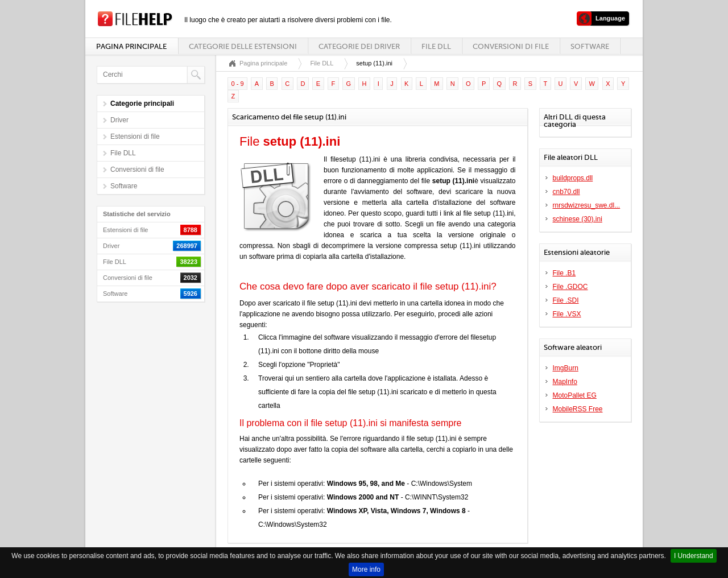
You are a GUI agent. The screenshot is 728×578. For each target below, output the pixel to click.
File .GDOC (570, 287)
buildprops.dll (573, 178)
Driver (119, 120)
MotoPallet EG (575, 395)
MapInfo (565, 382)
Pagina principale (131, 46)
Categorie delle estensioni (243, 46)
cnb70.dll (566, 192)
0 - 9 (238, 84)
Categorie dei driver (359, 46)
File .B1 (564, 273)
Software (590, 46)
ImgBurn (566, 368)
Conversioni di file (511, 46)
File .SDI (566, 300)
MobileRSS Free (578, 409)
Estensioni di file (135, 137)
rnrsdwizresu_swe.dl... (587, 205)
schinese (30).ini (578, 219)
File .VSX (567, 314)
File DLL (436, 46)
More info (366, 569)
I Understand (694, 556)
